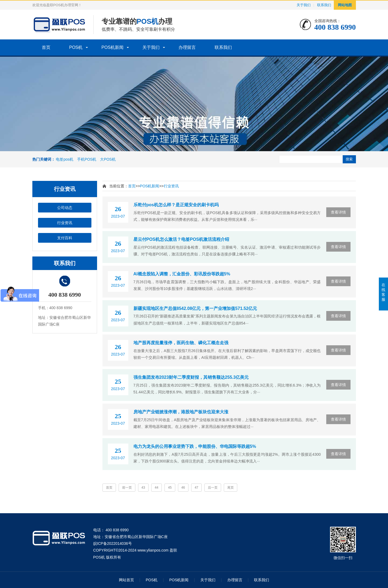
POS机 (76, 47)
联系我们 (324, 5)
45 (170, 488)
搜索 (349, 159)
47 (196, 488)
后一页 (213, 488)
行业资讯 (65, 223)
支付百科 (65, 238)
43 (143, 488)
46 (183, 488)
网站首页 (126, 580)
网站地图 (345, 5)
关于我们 (304, 5)
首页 (46, 47)
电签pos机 (65, 159)
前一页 (127, 488)
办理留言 (187, 47)
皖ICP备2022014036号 (113, 543)
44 (157, 488)
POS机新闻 (112, 47)
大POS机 (108, 159)
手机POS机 (87, 159)
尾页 (231, 488)
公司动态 (65, 208)
